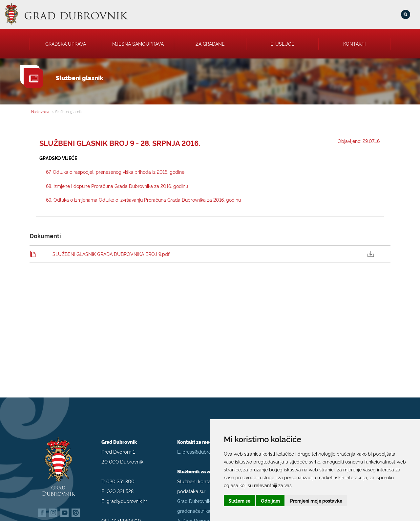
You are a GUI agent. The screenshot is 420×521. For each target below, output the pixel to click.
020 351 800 (120, 477)
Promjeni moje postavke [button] (316, 500)
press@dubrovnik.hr (203, 447)
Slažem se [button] (239, 500)
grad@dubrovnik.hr (127, 497)
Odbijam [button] (270, 500)
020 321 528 (120, 487)
